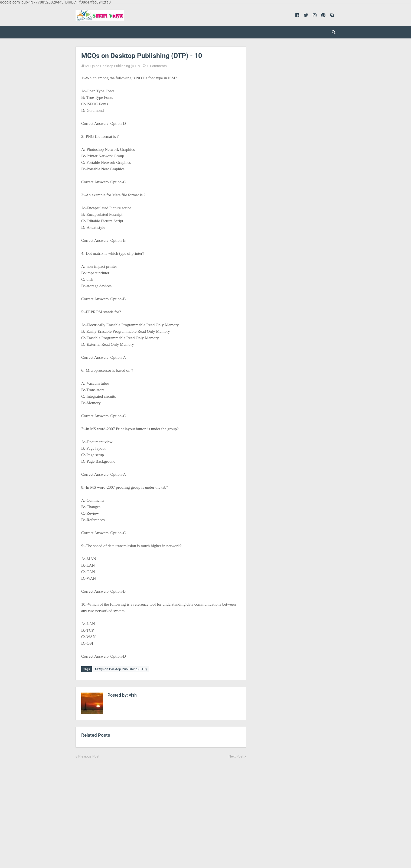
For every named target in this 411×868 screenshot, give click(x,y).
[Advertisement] (161, 809)
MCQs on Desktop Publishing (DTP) (113, 66)
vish (132, 694)
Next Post (236, 756)
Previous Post (89, 756)
